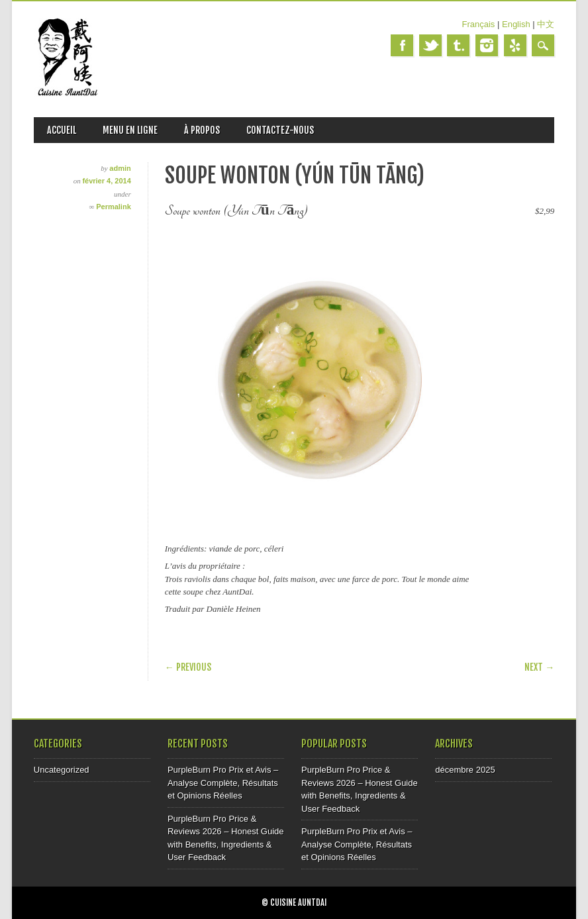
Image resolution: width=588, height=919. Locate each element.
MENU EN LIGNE (130, 130)
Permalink (114, 207)
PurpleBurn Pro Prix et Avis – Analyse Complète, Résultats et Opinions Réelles (223, 783)
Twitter (430, 45)
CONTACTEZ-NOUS (280, 130)
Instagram (487, 45)
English (516, 24)
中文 (546, 24)
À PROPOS (202, 130)
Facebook (402, 45)
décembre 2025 (465, 770)
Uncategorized (62, 770)
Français (479, 24)
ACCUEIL (62, 130)
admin (120, 168)
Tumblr (458, 45)
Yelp (515, 45)
